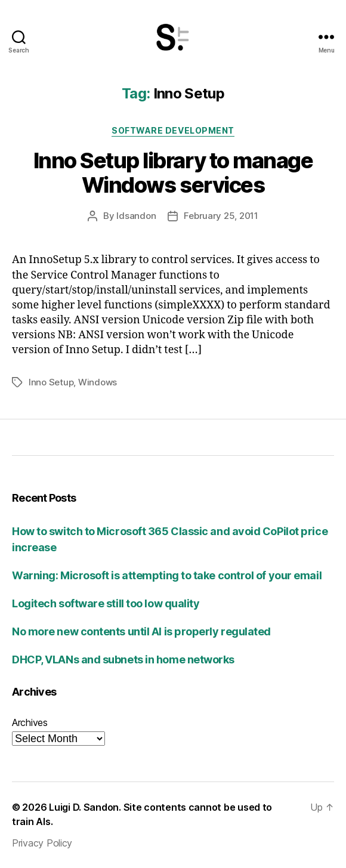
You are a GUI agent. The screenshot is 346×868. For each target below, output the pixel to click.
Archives (30, 722)
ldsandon (136, 216)
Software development (173, 130)
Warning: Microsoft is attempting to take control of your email (167, 575)
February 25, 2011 (221, 216)
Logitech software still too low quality (106, 603)
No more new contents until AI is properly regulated (141, 631)
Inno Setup (51, 382)
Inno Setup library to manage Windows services (173, 173)
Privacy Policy (42, 843)
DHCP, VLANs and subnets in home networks (123, 660)
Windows (98, 382)
